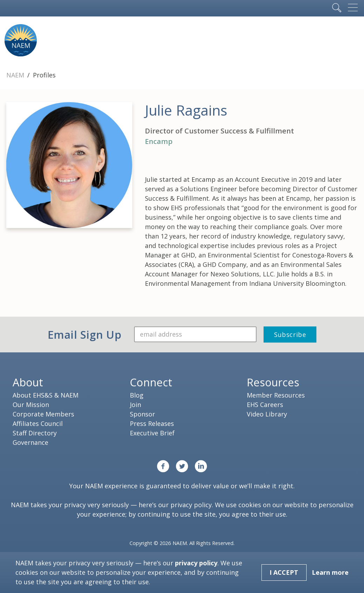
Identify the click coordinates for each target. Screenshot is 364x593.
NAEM (16, 75)
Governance (30, 442)
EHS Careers (265, 405)
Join (135, 405)
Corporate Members (43, 414)
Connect (151, 382)
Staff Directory (35, 433)
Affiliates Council (38, 423)
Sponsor (142, 414)
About (28, 382)
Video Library (267, 414)
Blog (137, 395)
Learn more (330, 572)
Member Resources (276, 395)
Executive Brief (152, 433)
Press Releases (152, 423)
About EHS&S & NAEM (45, 395)
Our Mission (31, 405)
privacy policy (191, 505)
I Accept (284, 572)
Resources (273, 382)
